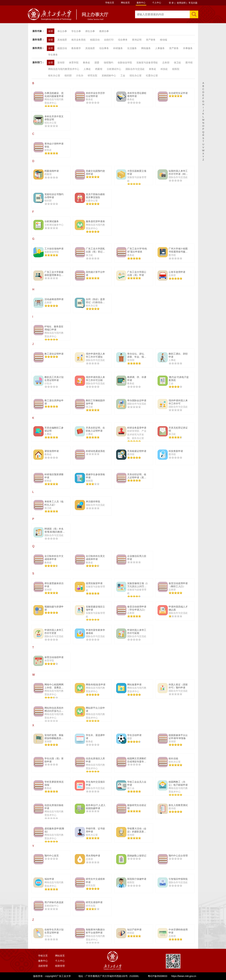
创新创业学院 (125, 63)
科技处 (164, 69)
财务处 (153, 69)
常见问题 (193, 3)
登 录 (171, 3)
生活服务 (132, 48)
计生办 (80, 75)
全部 (51, 31)
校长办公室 (54, 75)
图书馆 (189, 63)
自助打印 (109, 40)
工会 (123, 75)
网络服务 (146, 48)
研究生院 (92, 75)
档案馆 (99, 69)
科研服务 (118, 48)
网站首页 (125, 3)
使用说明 (181, 3)
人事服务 (160, 48)
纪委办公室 (152, 75)
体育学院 (74, 63)
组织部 (68, 75)
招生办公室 (136, 75)
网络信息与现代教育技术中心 (64, 69)
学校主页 (110, 3)
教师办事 (104, 31)
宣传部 (61, 63)
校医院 (176, 69)
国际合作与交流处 (135, 69)
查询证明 (137, 40)
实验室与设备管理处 (147, 63)
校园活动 (95, 40)
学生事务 (53, 55)
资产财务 (151, 40)
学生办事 (76, 31)
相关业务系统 (79, 40)
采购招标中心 (109, 75)
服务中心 (141, 3)
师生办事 (90, 31)
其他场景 (62, 40)
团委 (97, 63)
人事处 (87, 69)
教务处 (87, 63)
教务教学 (76, 48)
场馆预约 (108, 63)
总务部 (166, 63)
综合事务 (123, 40)
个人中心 (157, 3)
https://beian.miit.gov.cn (184, 976)
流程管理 (43, 966)
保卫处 (177, 63)
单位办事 (62, 31)
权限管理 (60, 966)
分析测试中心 (114, 69)
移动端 (163, 40)
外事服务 (188, 48)
